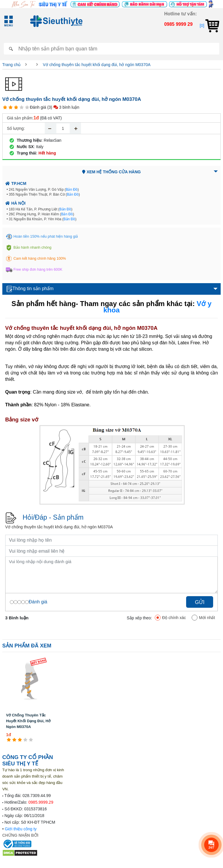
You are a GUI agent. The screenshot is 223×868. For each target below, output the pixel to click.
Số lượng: (16, 128)
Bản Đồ (72, 190)
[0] (209, 26)
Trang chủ (12, 65)
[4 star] (22, 107)
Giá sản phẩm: (20, 118)
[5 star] (27, 107)
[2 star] (11, 107)
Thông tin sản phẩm (30, 289)
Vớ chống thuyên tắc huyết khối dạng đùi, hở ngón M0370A (97, 65)
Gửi (200, 602)
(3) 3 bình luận (63, 107)
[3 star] (16, 107)
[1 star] (5, 107)
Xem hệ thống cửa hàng (111, 172)
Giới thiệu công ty (21, 829)
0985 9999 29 (178, 24)
